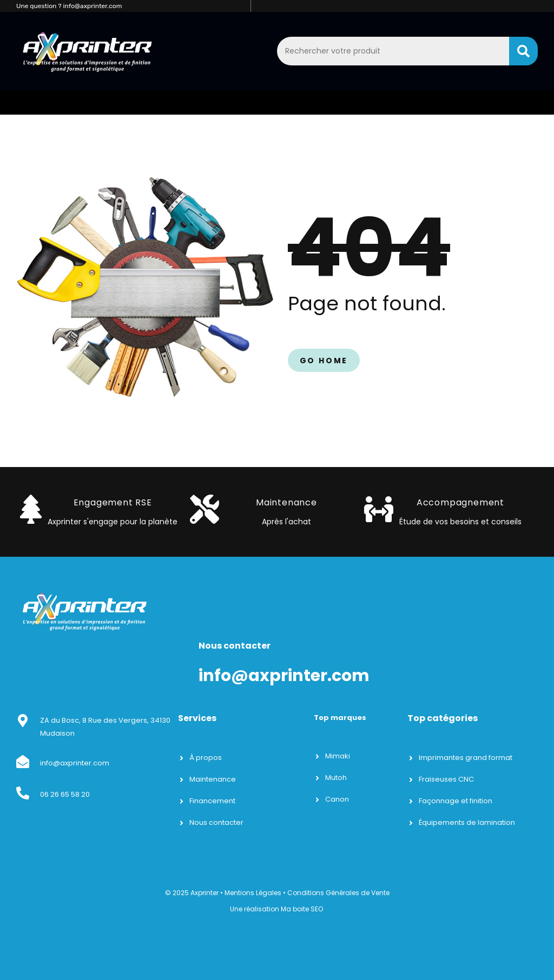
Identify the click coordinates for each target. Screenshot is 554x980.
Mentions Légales (253, 893)
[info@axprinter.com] (23, 762)
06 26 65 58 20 (65, 794)
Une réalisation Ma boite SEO (276, 909)
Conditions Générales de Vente (338, 893)
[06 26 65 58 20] (23, 793)
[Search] (523, 51)
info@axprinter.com (75, 763)
